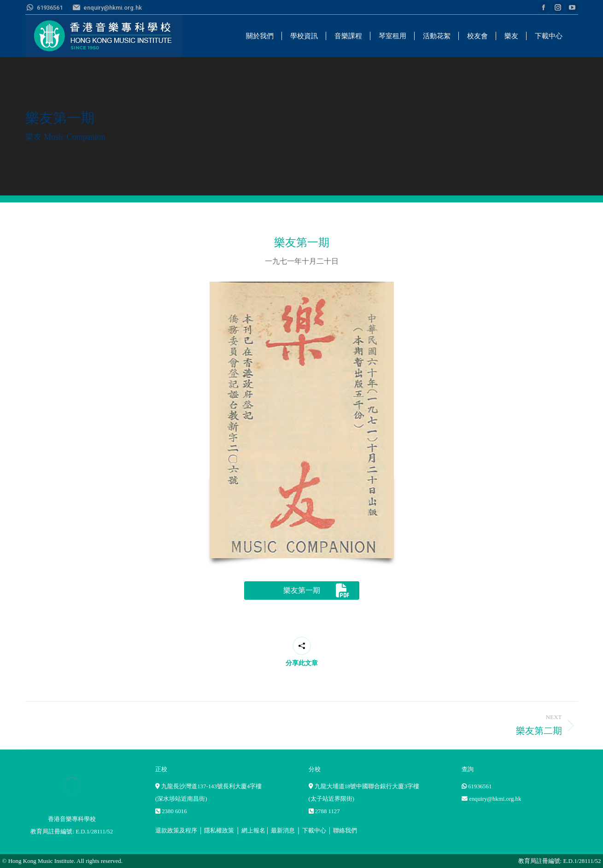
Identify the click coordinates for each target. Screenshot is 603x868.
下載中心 (314, 831)
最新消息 (283, 831)
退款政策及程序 (176, 831)
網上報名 (253, 831)
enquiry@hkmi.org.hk (495, 799)
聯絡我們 (345, 831)
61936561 (480, 786)
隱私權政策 (219, 831)
